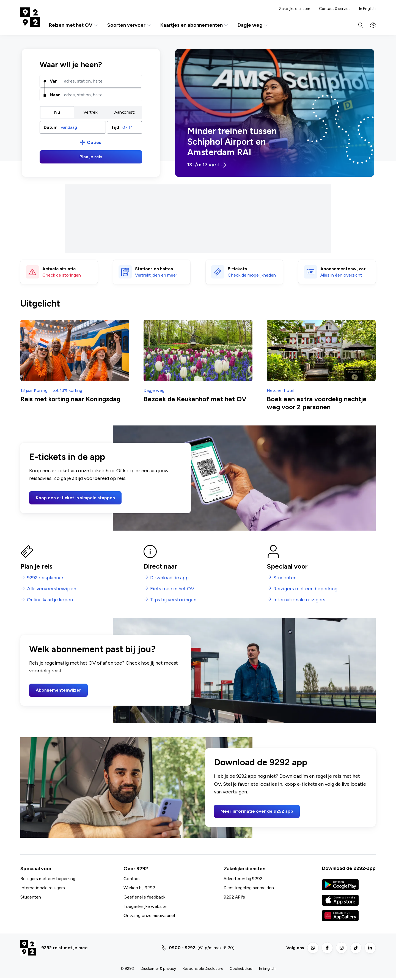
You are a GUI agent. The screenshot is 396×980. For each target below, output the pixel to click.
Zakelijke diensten (295, 9)
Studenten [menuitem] (285, 578)
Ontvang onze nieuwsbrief (149, 915)
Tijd (115, 127)
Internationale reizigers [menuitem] (299, 600)
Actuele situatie (59, 269)
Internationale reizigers (43, 888)
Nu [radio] (57, 112)
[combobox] (101, 81)
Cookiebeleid (241, 969)
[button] (73, 127)
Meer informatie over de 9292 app (257, 811)
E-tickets (237, 269)
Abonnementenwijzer (58, 690)
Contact (132, 879)
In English (367, 9)
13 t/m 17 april (207, 165)
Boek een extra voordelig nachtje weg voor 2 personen (317, 403)
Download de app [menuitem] (169, 578)
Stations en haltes (154, 269)
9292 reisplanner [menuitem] (45, 578)
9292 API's (234, 897)
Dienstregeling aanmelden (249, 888)
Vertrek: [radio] (91, 112)
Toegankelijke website (145, 906)
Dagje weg (253, 25)
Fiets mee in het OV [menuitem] (172, 589)
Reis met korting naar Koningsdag (70, 399)
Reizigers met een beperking (48, 879)
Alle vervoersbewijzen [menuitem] (52, 589)
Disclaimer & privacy (158, 969)
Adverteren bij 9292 (243, 879)
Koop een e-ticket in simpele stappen (75, 498)
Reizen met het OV (74, 25)
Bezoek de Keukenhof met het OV (195, 399)
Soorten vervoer (129, 25)
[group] (91, 112)
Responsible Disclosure (203, 969)
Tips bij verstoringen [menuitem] (173, 600)
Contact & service (335, 9)
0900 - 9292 (182, 948)
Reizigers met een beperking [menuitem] (305, 589)
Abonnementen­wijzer (343, 269)
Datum (51, 127)
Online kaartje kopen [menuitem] (50, 600)
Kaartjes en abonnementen (195, 25)
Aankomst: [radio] (125, 112)
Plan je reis (91, 157)
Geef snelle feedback (144, 897)
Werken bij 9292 (139, 888)
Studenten (31, 897)
